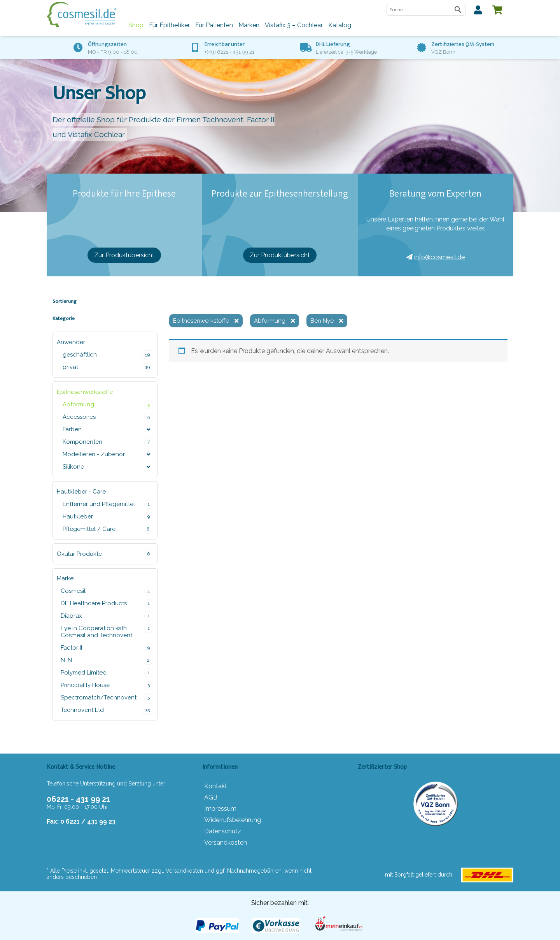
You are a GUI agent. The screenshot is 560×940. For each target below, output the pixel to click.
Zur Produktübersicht (124, 255)
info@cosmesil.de (436, 257)
